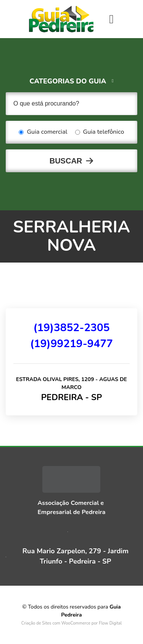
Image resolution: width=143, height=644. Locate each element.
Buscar (66, 161)
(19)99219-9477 (71, 344)
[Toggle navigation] (111, 19)
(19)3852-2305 (71, 328)
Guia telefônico (100, 132)
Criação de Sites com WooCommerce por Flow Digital (72, 623)
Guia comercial (43, 132)
